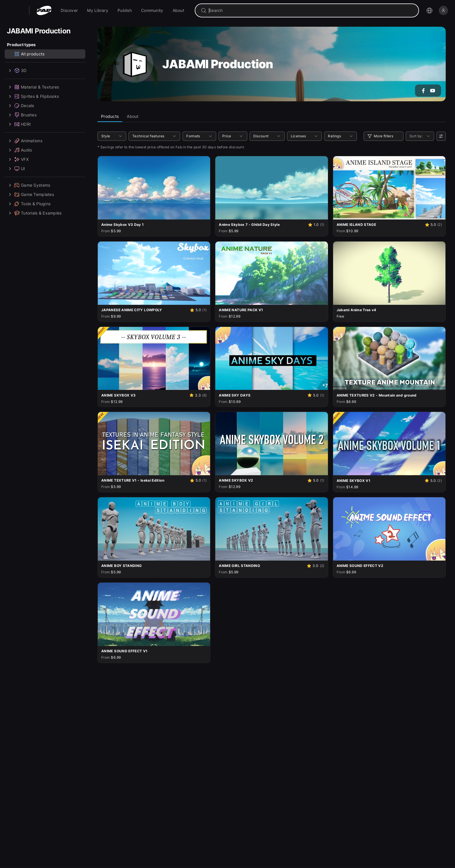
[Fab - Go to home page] (44, 10)
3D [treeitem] (17, 71)
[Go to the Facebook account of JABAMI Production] (423, 91)
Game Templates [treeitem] (30, 195)
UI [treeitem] (16, 169)
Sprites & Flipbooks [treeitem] (33, 96)
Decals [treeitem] (21, 106)
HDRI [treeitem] (19, 124)
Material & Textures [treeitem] (33, 87)
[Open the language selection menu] (429, 10)
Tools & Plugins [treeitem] (29, 204)
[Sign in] (443, 10)
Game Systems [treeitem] (29, 185)
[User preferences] (441, 136)
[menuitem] (69, 10)
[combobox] (311, 10)
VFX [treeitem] (18, 159)
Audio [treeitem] (19, 150)
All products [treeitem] (29, 54)
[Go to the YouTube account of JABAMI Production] (433, 91)
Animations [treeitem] (25, 141)
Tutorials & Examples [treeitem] (34, 213)
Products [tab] (110, 116)
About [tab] (133, 116)
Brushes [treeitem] (22, 115)
